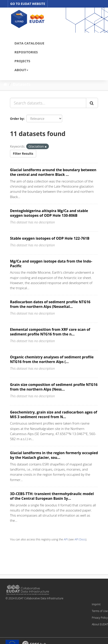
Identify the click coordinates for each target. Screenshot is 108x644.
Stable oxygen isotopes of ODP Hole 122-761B (50, 238)
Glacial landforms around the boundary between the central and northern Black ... (53, 172)
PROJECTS (22, 61)
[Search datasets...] (48, 103)
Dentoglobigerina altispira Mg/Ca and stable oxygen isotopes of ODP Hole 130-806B (49, 213)
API (66, 539)
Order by (17, 119)
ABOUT (21, 70)
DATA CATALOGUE (29, 43)
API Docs (80, 539)
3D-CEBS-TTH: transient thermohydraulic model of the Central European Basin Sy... (52, 496)
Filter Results (23, 153)
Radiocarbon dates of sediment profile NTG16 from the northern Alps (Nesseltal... (50, 304)
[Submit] (92, 103)
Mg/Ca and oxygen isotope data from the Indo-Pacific (51, 264)
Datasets (22, 84)
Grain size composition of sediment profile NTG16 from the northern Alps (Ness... (54, 387)
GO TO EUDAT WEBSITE (28, 4)
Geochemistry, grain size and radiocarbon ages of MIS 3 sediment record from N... (54, 414)
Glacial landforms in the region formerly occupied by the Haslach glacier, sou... (54, 455)
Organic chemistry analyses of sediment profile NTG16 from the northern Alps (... (52, 359)
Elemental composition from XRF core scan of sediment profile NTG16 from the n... (50, 332)
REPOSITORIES (26, 52)
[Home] (5, 84)
